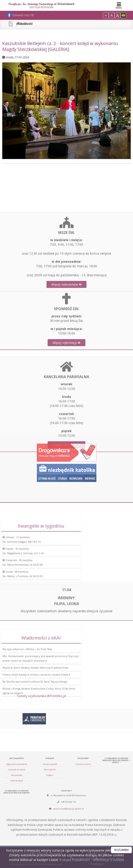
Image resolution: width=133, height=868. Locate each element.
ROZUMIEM (121, 850)
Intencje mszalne (17, 828)
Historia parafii (50, 823)
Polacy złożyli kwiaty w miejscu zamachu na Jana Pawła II (36, 704)
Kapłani (50, 834)
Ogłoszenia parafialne (17, 823)
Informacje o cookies (109, 860)
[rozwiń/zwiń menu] (119, 5)
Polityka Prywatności (74, 860)
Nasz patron (50, 828)
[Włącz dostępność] (123, 15)
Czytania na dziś (83, 823)
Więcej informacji (66, 368)
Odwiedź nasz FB (20, 15)
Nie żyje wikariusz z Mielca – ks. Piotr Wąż (27, 679)
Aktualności (24, 24)
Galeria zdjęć (17, 839)
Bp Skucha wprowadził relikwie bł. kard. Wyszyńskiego (35, 711)
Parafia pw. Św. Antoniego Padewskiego (41, 5)
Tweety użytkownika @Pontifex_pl (41, 699)
